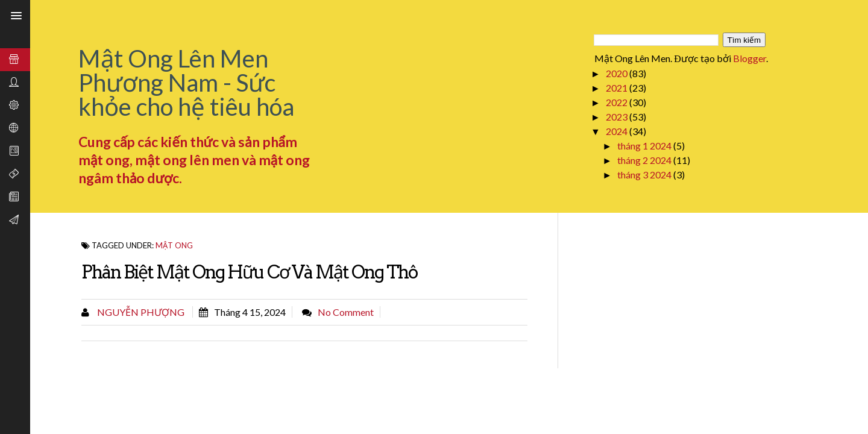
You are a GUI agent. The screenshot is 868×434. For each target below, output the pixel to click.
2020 (618, 73)
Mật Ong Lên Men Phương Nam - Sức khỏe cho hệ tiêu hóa (186, 83)
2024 (618, 131)
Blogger (750, 58)
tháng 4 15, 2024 (250, 312)
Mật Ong (174, 245)
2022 (618, 102)
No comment (346, 312)
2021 (618, 88)
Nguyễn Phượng (140, 312)
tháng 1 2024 (645, 146)
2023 (618, 117)
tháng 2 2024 (645, 160)
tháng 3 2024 (645, 175)
